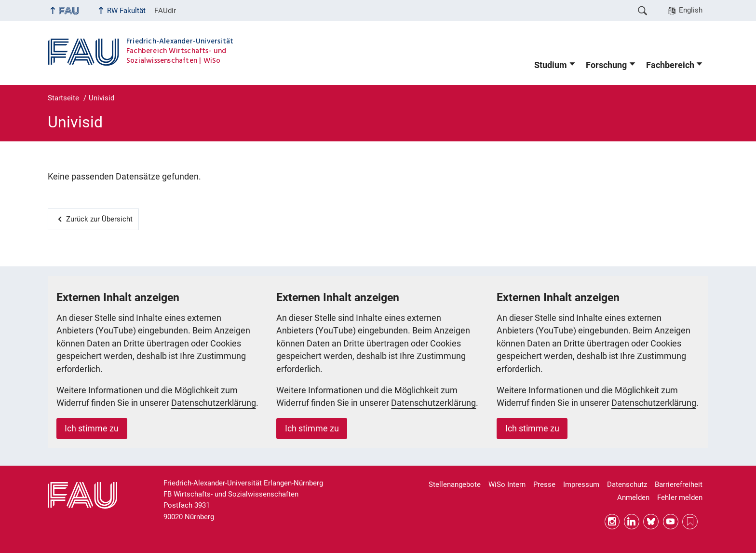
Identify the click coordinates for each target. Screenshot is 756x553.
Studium (551, 65)
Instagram (612, 522)
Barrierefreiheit (679, 484)
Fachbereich (670, 65)
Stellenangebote (455, 484)
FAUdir (165, 11)
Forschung (606, 65)
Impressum (581, 484)
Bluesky (651, 522)
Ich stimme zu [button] (92, 429)
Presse (544, 484)
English (691, 10)
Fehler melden (680, 498)
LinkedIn (632, 522)
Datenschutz (627, 484)
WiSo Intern (507, 484)
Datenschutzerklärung (214, 403)
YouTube (671, 522)
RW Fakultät (126, 11)
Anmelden (633, 498)
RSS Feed (690, 522)
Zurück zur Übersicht (99, 219)
